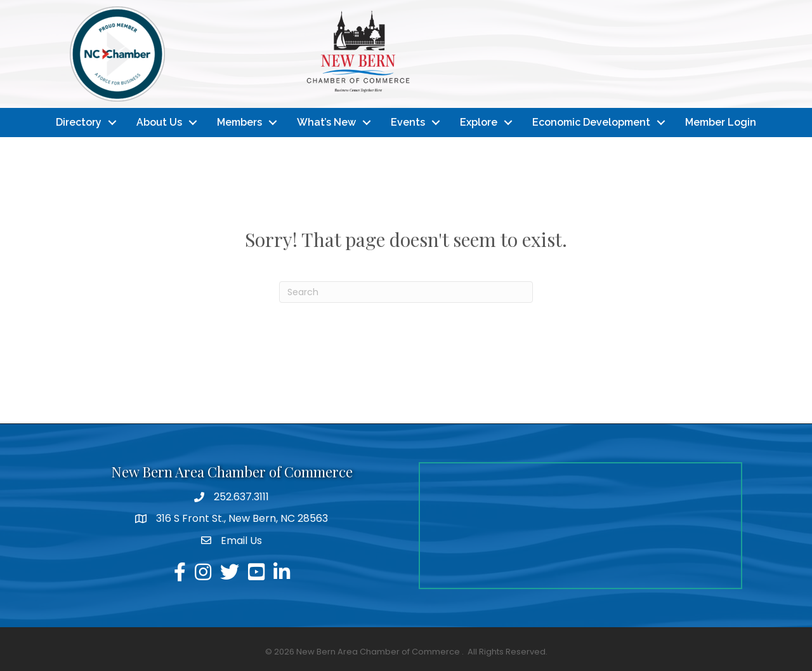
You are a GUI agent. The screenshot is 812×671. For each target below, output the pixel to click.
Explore (479, 122)
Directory (79, 122)
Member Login (721, 122)
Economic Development (591, 122)
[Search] (406, 292)
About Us (159, 122)
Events (408, 122)
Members (239, 122)
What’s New (326, 122)
